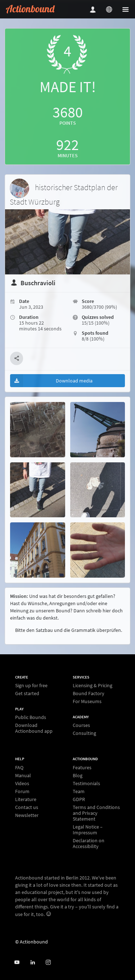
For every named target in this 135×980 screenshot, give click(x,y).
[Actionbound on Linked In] (33, 962)
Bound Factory (89, 693)
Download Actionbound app (34, 728)
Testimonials (86, 783)
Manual (23, 775)
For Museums (87, 701)
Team (79, 791)
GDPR (79, 799)
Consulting (84, 733)
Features (82, 768)
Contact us (27, 807)
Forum (22, 791)
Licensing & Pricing (93, 686)
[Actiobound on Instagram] (48, 962)
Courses (81, 725)
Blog (78, 775)
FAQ (19, 768)
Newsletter (27, 815)
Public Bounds (31, 717)
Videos (22, 783)
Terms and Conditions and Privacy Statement (96, 813)
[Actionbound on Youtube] (17, 962)
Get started (27, 693)
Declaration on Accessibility (89, 843)
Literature (26, 799)
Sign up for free (31, 686)
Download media (51, 381)
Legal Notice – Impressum (88, 830)
